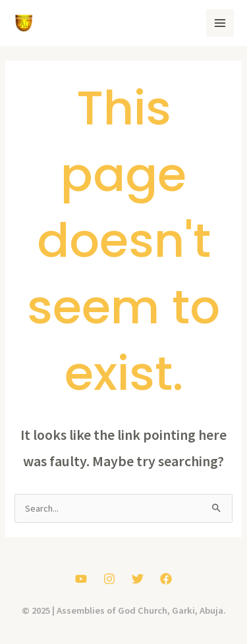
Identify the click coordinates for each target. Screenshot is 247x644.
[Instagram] (109, 579)
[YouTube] (81, 579)
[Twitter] (138, 579)
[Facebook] (166, 579)
